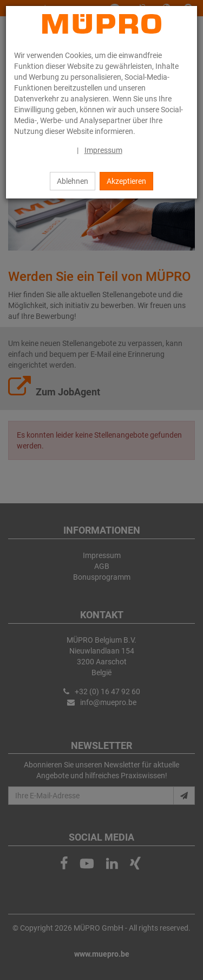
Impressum (103, 150)
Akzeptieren (126, 181)
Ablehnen (73, 181)
